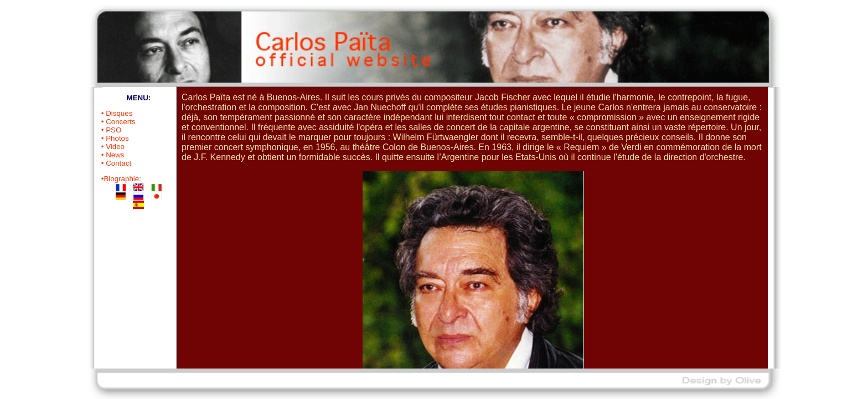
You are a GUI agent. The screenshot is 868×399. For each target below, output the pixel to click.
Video (115, 147)
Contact (118, 163)
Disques (119, 113)
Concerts (120, 122)
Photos (117, 138)
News (115, 155)
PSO (113, 130)
